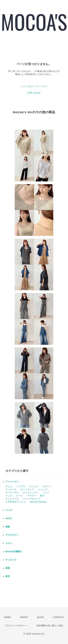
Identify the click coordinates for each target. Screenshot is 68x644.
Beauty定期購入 (14, 551)
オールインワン (31, 493)
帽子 (42, 496)
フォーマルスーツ (32, 499)
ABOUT (24, 617)
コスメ (9, 543)
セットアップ (27, 489)
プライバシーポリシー (16, 626)
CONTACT (59, 617)
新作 (8, 576)
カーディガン (12, 493)
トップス (21, 486)
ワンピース (11, 489)
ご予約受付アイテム (16, 502)
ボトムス (34, 486)
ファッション (12, 482)
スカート (47, 486)
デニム (9, 486)
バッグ (9, 510)
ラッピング (11, 560)
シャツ (46, 493)
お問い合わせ (34, 93)
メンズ (9, 496)
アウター (32, 496)
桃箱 (8, 568)
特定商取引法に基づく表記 (50, 626)
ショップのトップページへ (34, 86)
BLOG (41, 617)
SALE (9, 518)
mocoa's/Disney (38, 502)
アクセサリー (12, 535)
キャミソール (12, 499)
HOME (7, 617)
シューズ (43, 489)
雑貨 (8, 527)
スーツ (20, 496)
